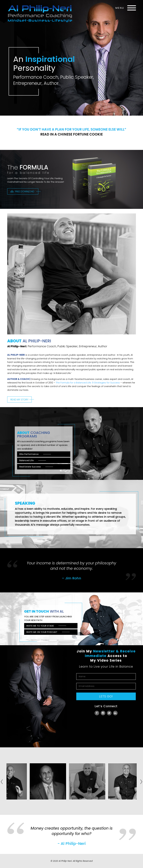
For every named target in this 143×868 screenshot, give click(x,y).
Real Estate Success (30, 467)
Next (141, 783)
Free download (25, 191)
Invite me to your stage (40, 626)
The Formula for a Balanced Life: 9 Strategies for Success (88, 383)
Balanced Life (27, 460)
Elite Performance (29, 454)
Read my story (19, 400)
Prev (2, 780)
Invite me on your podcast (42, 632)
